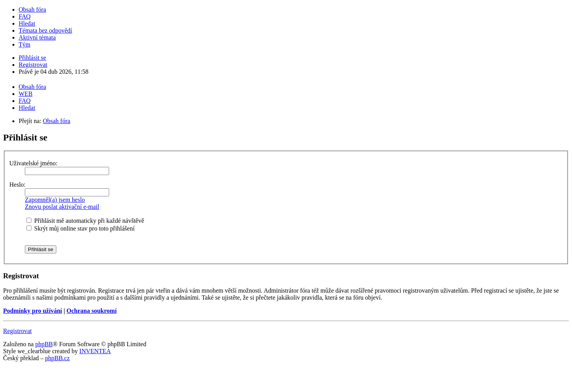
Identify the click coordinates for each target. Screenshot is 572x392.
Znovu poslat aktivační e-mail (62, 207)
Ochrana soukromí (91, 311)
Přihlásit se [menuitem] (32, 58)
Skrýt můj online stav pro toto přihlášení (81, 228)
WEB (26, 94)
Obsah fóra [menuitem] (32, 10)
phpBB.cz (57, 358)
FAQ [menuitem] (25, 16)
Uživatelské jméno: (33, 163)
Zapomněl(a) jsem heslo (55, 200)
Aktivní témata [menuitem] (37, 37)
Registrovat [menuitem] (33, 65)
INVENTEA (95, 351)
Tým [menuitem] (24, 44)
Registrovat (17, 331)
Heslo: (17, 185)
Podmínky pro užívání (33, 311)
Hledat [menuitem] (27, 23)
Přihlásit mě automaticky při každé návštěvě (85, 221)
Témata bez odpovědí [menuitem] (45, 30)
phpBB (44, 344)
